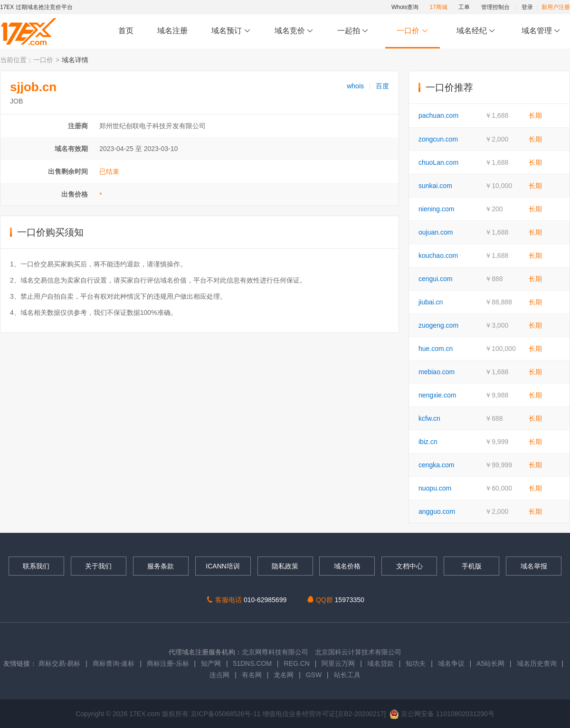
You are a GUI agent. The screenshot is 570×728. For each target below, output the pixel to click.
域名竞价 (294, 31)
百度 (382, 86)
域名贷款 (380, 663)
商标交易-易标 (60, 663)
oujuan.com (436, 232)
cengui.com (436, 279)
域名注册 (172, 31)
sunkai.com (435, 186)
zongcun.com (438, 139)
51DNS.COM (252, 663)
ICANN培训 (223, 566)
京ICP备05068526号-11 (227, 714)
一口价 (413, 31)
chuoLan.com (438, 162)
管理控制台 (495, 7)
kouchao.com (438, 255)
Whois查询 (405, 7)
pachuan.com (438, 115)
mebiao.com (437, 372)
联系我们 (36, 566)
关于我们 (98, 566)
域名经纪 (476, 31)
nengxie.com (437, 395)
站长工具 (347, 675)
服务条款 (161, 566)
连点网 (219, 675)
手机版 (472, 566)
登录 (527, 7)
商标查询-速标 (115, 663)
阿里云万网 (338, 663)
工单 (464, 7)
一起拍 (354, 31)
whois (355, 86)
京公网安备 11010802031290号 (442, 714)
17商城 (439, 7)
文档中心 (409, 566)
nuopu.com (435, 488)
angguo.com (437, 511)
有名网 (252, 675)
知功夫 (416, 663)
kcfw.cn (429, 418)
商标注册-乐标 (168, 663)
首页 (126, 31)
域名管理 (541, 31)
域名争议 (452, 663)
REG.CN (297, 663)
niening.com (437, 209)
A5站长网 (490, 663)
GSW (314, 675)
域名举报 (534, 566)
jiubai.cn (431, 302)
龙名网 (284, 675)
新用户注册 (556, 7)
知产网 (211, 663)
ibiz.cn (428, 442)
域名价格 (347, 566)
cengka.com (436, 465)
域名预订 (231, 31)
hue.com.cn (436, 349)
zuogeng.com (438, 325)
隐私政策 (285, 566)
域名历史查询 (537, 663)
